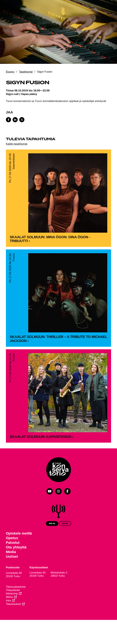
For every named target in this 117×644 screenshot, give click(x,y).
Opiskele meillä (19, 533)
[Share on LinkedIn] (15, 120)
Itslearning (12, 593)
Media (11, 552)
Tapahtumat (26, 72)
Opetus (12, 538)
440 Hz (52, 523)
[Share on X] (22, 120)
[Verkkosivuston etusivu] (15, 11)
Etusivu (10, 72)
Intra (8, 601)
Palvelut (13, 543)
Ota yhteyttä (16, 547)
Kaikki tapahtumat (17, 144)
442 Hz (65, 523)
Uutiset (12, 556)
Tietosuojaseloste (16, 587)
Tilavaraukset (13, 604)
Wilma (9, 597)
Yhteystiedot (13, 590)
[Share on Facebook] (8, 120)
